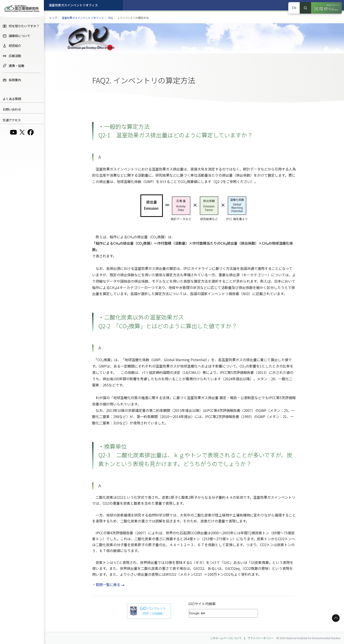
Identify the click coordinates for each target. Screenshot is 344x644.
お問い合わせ (12, 109)
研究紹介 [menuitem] (12, 46)
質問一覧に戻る (108, 585)
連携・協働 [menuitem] (13, 66)
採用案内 (12, 80)
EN (294, 8)
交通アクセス (12, 120)
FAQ (111, 18)
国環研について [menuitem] (16, 36)
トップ (53, 18)
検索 (305, 8)
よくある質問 (12, 99)
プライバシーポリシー (261, 638)
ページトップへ (335, 618)
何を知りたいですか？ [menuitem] (21, 26)
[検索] (217, 613)
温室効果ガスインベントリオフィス (73, 5)
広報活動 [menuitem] (12, 56)
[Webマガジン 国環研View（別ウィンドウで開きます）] (326, 8)
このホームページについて (226, 638)
